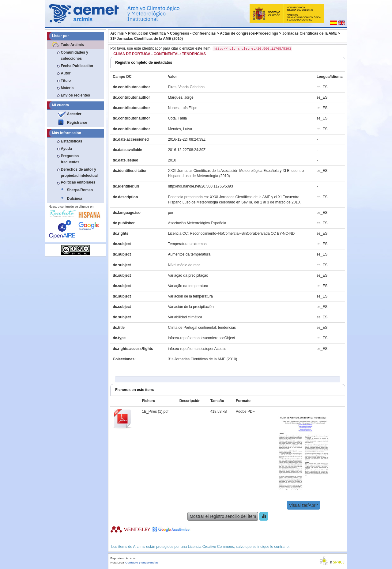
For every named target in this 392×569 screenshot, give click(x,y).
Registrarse (77, 123)
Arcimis (117, 33)
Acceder (74, 114)
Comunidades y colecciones (75, 55)
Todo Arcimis (72, 45)
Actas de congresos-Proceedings (249, 33)
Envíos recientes (75, 95)
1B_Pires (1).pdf (155, 412)
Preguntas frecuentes (70, 159)
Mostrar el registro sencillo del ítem (223, 516)
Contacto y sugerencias (142, 562)
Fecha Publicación (77, 66)
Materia (67, 88)
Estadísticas (72, 141)
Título (66, 81)
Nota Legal (117, 562)
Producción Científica (147, 33)
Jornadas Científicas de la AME (310, 33)
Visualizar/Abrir (303, 505)
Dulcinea (75, 199)
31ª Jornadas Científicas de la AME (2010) (147, 39)
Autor (66, 73)
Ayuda (66, 149)
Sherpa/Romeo (80, 190)
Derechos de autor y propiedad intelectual (79, 173)
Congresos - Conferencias (193, 33)
